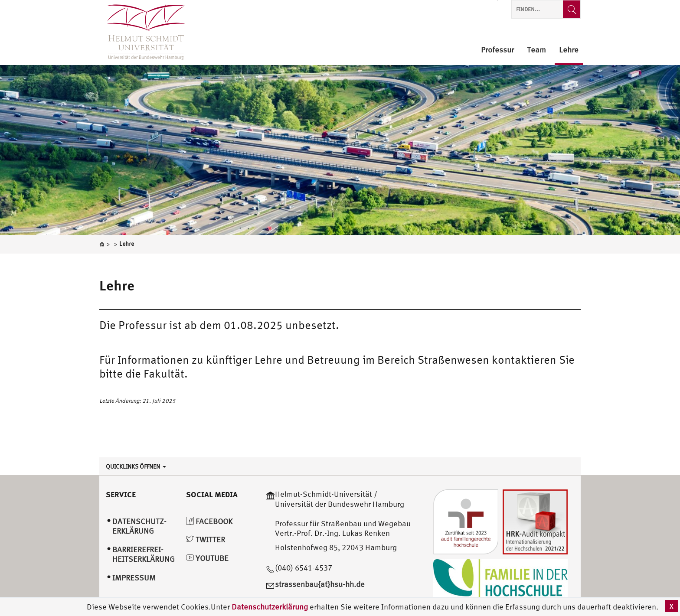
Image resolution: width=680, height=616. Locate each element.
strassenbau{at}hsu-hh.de (320, 584)
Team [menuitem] (536, 50)
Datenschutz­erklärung (139, 526)
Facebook (209, 521)
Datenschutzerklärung (270, 607)
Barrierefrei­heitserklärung (144, 554)
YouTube (207, 558)
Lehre (117, 285)
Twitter (206, 539)
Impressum (134, 578)
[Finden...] (572, 9)
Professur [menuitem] (497, 50)
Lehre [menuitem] (569, 50)
